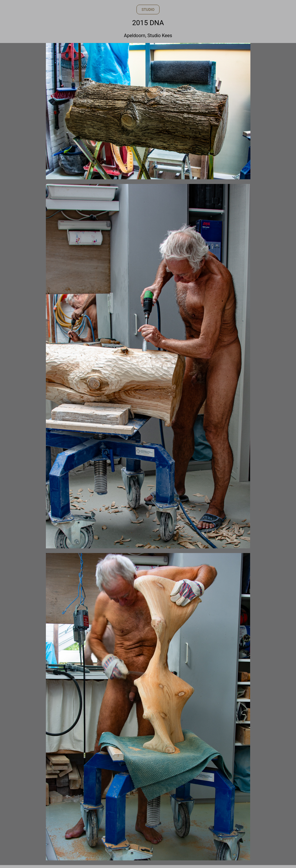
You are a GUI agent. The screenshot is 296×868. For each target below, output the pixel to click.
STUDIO (148, 10)
